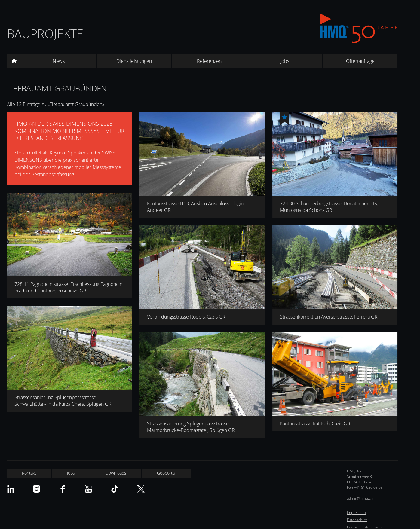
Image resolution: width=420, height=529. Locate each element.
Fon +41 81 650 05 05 (365, 487)
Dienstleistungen (134, 61)
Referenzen (209, 61)
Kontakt (29, 473)
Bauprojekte (45, 34)
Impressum (356, 513)
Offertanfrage (360, 61)
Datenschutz (357, 520)
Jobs (285, 61)
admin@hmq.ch (360, 498)
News (59, 61)
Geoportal (166, 473)
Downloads (116, 473)
